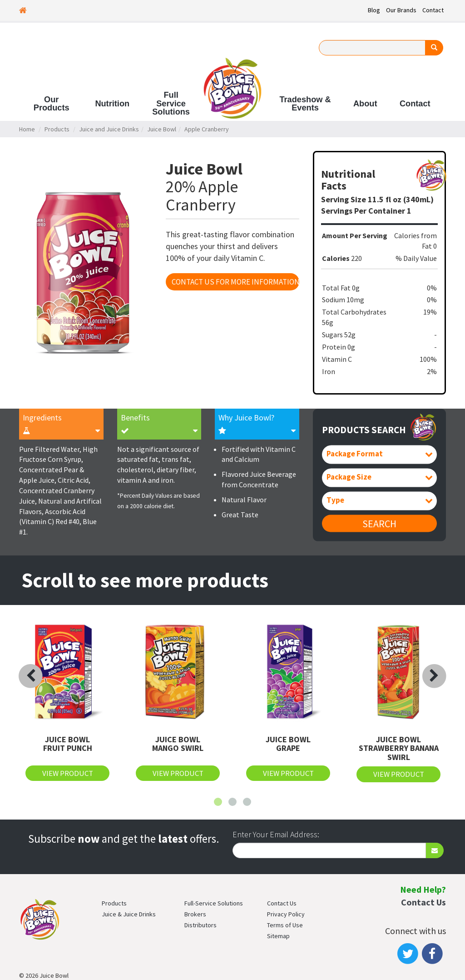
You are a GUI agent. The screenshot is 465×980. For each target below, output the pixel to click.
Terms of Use (285, 925)
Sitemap (278, 936)
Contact (433, 10)
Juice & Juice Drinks (129, 914)
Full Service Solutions (171, 103)
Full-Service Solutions (214, 903)
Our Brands (401, 10)
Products (57, 129)
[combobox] (379, 455)
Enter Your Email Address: (276, 834)
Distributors (200, 925)
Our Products (52, 104)
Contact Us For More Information (235, 282)
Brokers (195, 914)
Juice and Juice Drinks (109, 129)
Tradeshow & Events (305, 104)
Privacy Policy (286, 914)
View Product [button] (68, 773)
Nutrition (112, 104)
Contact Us (282, 903)
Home (27, 129)
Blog (374, 10)
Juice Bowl (162, 129)
